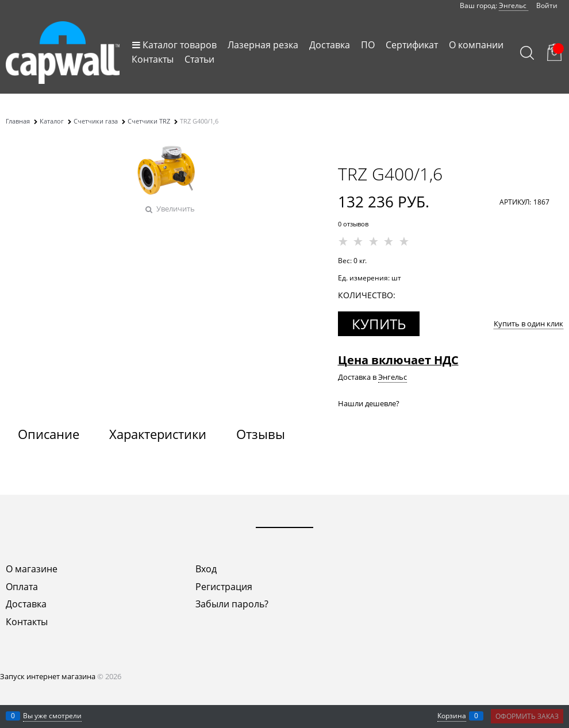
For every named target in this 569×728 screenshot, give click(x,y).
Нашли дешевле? (369, 403)
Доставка (330, 45)
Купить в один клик (528, 323)
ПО (368, 45)
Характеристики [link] (158, 434)
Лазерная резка (263, 45)
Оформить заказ (527, 716)
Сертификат (412, 45)
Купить (379, 324)
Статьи (199, 59)
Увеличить (176, 209)
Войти (547, 5)
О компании (476, 45)
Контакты (153, 59)
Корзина (452, 716)
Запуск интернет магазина (48, 676)
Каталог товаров (180, 45)
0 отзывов (353, 224)
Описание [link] (49, 434)
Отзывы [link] (261, 434)
